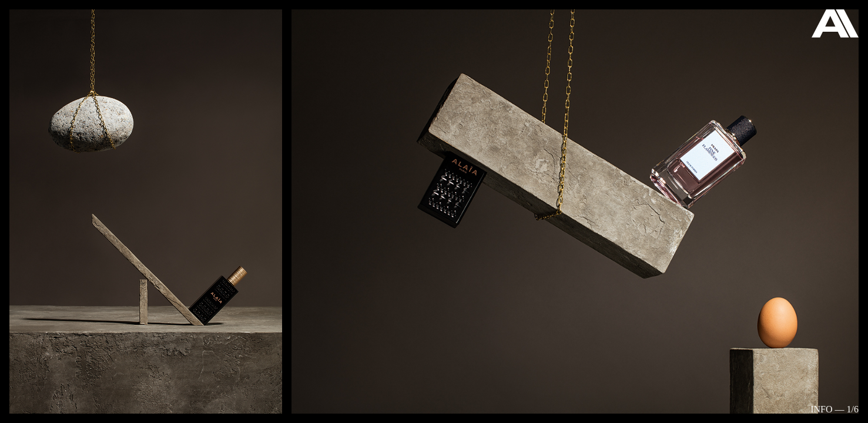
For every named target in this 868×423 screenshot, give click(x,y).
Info (821, 409)
